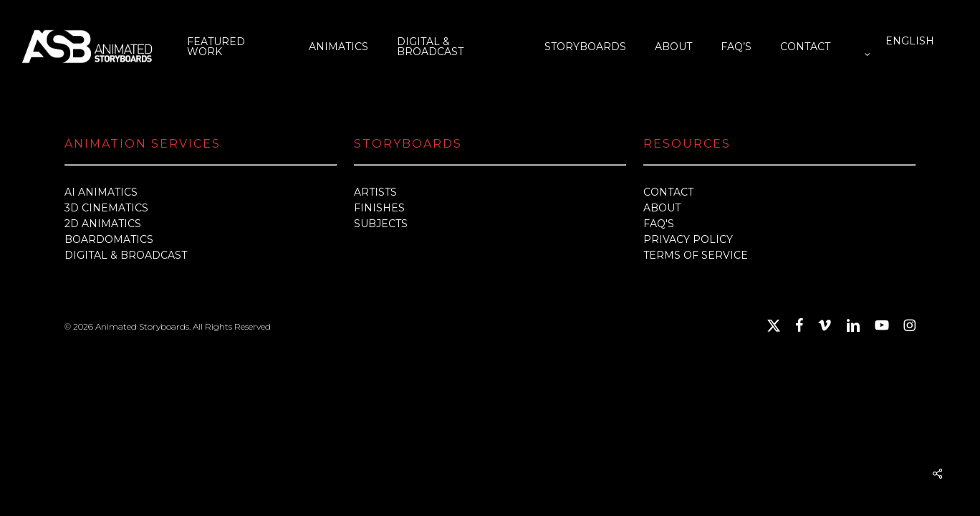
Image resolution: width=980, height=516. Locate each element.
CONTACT (668, 192)
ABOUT (662, 208)
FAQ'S (659, 224)
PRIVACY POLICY (688, 239)
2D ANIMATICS (103, 224)
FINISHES (379, 208)
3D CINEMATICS (106, 208)
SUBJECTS (381, 224)
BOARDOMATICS (109, 239)
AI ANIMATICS (101, 192)
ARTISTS (375, 192)
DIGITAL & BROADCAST (126, 255)
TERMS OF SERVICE (696, 255)
